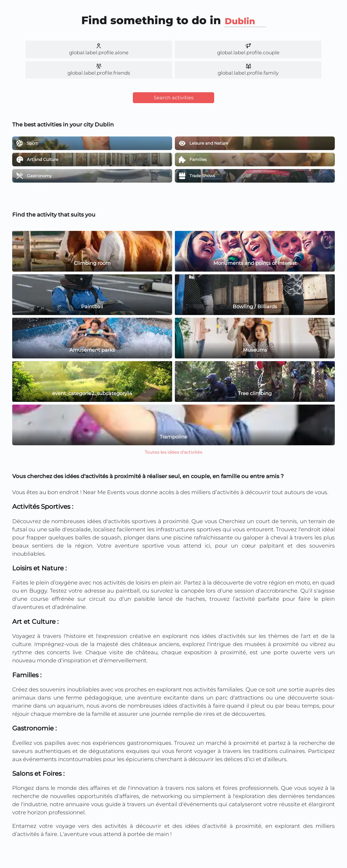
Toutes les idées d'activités (173, 452)
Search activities (174, 98)
